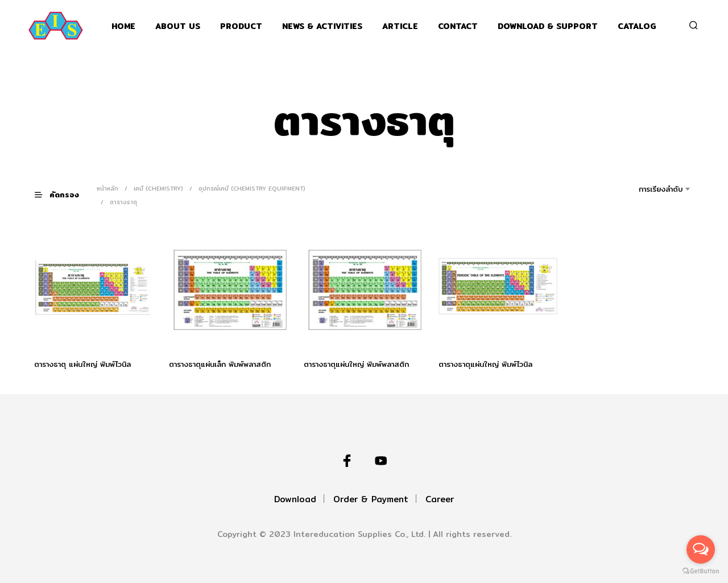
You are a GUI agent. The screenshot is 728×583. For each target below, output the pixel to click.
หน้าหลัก (107, 188)
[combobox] (645, 189)
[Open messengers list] (701, 549)
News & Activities (322, 26)
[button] (64, 195)
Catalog (637, 26)
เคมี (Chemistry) (158, 188)
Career (440, 499)
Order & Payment (371, 499)
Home (123, 26)
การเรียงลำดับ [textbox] (661, 189)
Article (400, 26)
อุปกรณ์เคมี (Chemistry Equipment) (252, 188)
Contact (458, 26)
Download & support (548, 26)
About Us (178, 26)
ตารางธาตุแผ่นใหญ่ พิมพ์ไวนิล (486, 363)
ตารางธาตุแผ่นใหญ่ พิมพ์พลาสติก (356, 364)
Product (241, 26)
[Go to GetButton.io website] (701, 571)
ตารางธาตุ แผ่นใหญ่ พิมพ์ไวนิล (82, 364)
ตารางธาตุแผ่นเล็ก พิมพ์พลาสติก (220, 364)
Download (295, 499)
